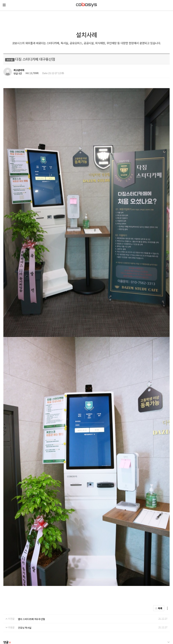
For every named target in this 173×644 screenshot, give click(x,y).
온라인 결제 (41, 615)
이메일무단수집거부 (98, 615)
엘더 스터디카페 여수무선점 (31, 501)
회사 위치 (10, 615)
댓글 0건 (18, 73)
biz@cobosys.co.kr (27, 630)
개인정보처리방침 (58, 615)
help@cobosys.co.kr (58, 630)
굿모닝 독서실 (25, 510)
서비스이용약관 (77, 615)
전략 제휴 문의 (25, 615)
